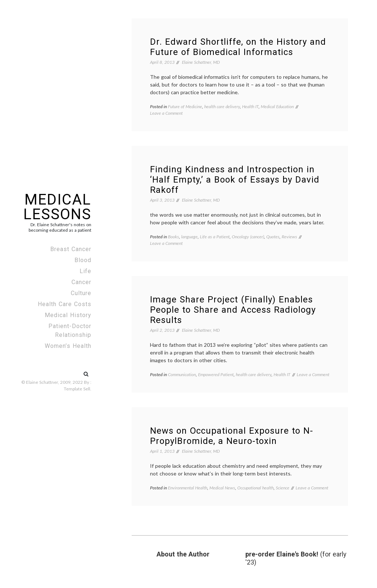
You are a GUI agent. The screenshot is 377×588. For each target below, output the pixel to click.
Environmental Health (188, 488)
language (189, 237)
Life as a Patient (215, 237)
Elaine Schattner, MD (201, 62)
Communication (182, 374)
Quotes (273, 237)
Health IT (250, 106)
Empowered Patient (216, 374)
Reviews (289, 237)
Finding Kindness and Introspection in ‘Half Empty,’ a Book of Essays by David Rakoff (235, 180)
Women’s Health (68, 346)
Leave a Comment (166, 113)
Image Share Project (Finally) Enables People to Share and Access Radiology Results (233, 310)
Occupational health (255, 488)
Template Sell (77, 389)
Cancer (81, 282)
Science (283, 488)
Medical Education (277, 106)
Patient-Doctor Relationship (70, 330)
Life (85, 271)
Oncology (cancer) (248, 237)
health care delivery (222, 106)
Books (173, 237)
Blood (83, 260)
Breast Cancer (71, 249)
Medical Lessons (57, 207)
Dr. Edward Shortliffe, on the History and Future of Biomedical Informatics (238, 47)
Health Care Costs (65, 304)
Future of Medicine (185, 106)
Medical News (222, 488)
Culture (81, 293)
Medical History (68, 315)
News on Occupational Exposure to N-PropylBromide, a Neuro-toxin (232, 436)
